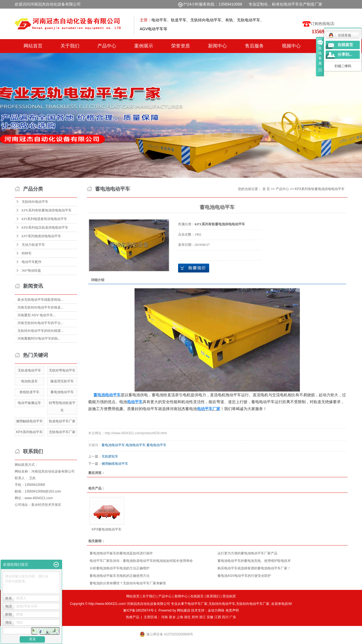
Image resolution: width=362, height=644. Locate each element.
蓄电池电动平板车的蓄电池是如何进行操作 (121, 553)
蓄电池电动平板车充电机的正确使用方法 (120, 576)
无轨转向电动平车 (35, 202)
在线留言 (197, 596)
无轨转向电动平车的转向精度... (40, 331)
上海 (180, 617)
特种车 (27, 253)
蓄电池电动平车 (62, 392)
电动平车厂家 (198, 604)
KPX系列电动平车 (29, 432)
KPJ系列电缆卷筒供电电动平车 (44, 219)
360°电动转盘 (31, 271)
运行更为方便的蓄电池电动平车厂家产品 (247, 553)
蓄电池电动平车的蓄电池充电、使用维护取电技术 (254, 561)
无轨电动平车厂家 (62, 432)
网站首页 (33, 46)
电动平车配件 (32, 262)
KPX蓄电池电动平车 (107, 529)
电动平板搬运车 (29, 403)
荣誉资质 (181, 46)
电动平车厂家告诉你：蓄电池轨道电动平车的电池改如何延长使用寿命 (141, 561)
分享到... (345, 55)
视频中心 (291, 46)
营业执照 (229, 596)
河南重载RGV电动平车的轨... (39, 339)
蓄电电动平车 (156, 445)
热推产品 (133, 617)
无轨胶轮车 (110, 456)
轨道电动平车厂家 (62, 421)
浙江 (202, 617)
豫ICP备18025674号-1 (140, 610)
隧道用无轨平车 (62, 381)
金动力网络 (217, 610)
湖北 (187, 617)
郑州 (195, 617)
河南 (164, 617)
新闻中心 (217, 46)
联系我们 (213, 596)
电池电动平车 (136, 445)
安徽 (210, 617)
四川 (225, 617)
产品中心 (107, 46)
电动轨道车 (29, 381)
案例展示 (144, 46)
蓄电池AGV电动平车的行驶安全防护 (244, 576)
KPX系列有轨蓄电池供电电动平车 (47, 210)
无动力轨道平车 (33, 245)
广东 (233, 617)
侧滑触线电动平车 (29, 421)
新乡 (172, 617)
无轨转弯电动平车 (62, 370)
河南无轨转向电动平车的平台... (40, 323)
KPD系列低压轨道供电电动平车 (45, 228)
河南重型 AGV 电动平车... (37, 315)
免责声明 (232, 610)
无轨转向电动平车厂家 (253, 604)
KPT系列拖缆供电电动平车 (41, 236)
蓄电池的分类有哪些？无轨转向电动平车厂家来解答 (128, 583)
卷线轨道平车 (29, 392)
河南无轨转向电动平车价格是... (40, 307)
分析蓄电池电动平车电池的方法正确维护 (120, 568)
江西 (218, 617)
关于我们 (70, 46)
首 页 (266, 189)
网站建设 (184, 610)
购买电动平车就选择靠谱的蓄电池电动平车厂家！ (254, 568)
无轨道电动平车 (29, 370)
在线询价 (194, 268)
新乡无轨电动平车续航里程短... (40, 300)
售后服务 (254, 46)
